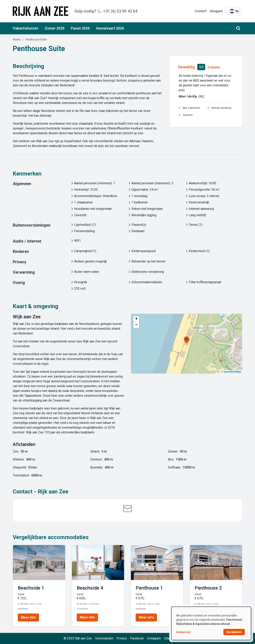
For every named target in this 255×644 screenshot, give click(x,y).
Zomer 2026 (54, 28)
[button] (187, 340)
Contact (201, 11)
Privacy (122, 638)
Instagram (154, 638)
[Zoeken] (238, 28)
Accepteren (234, 632)
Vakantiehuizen (25, 28)
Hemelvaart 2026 (110, 28)
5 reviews (214, 67)
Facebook (137, 638)
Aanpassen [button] (183, 632)
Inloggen (216, 11)
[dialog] (211, 623)
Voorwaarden (104, 638)
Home (17, 39)
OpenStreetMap (232, 372)
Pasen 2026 (80, 28)
